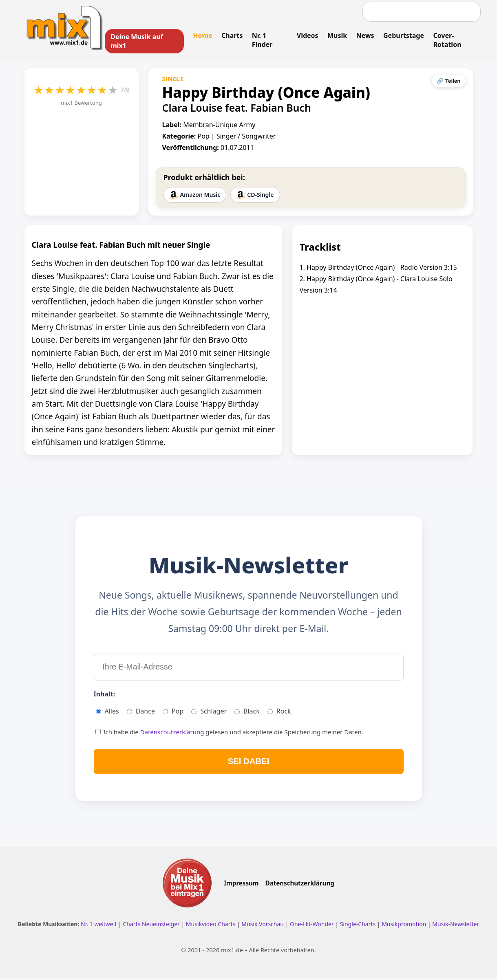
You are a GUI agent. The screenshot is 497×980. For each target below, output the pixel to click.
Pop (173, 713)
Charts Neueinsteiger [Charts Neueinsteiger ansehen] (152, 926)
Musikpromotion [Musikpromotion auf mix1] (405, 926)
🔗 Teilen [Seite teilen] (448, 81)
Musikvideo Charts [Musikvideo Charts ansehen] (211, 926)
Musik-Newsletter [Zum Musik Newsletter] (456, 926)
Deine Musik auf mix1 (137, 41)
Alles (107, 713)
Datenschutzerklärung (173, 733)
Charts (232, 35)
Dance (141, 713)
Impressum (241, 885)
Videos (307, 35)
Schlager (209, 713)
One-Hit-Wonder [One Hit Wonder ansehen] (313, 926)
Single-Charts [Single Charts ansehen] (359, 926)
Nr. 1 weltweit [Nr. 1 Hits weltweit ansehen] (99, 926)
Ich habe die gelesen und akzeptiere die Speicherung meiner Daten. (229, 733)
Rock (279, 713)
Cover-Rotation (447, 40)
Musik (337, 35)
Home (202, 35)
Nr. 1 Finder (262, 40)
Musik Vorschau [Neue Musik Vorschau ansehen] (263, 926)
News (365, 35)
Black (247, 713)
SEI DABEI (248, 763)
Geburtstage (403, 35)
